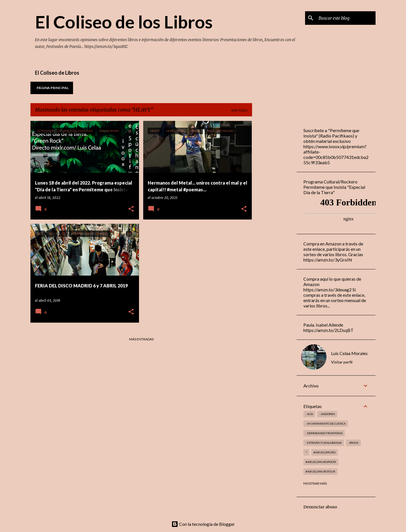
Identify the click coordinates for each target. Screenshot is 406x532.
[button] (131, 209)
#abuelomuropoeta (321, 462)
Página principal (53, 88)
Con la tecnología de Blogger (203, 524)
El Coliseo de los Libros (124, 22)
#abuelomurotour (320, 471)
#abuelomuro (325, 452)
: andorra (327, 414)
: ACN (309, 414)
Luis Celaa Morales (349, 353)
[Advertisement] (274, 205)
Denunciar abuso (320, 507)
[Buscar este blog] (346, 18)
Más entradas (141, 339)
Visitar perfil (342, 362)
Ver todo (239, 110)
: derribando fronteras (324, 433)
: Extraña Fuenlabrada (324, 443)
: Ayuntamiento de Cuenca (326, 424)
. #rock (353, 443)
